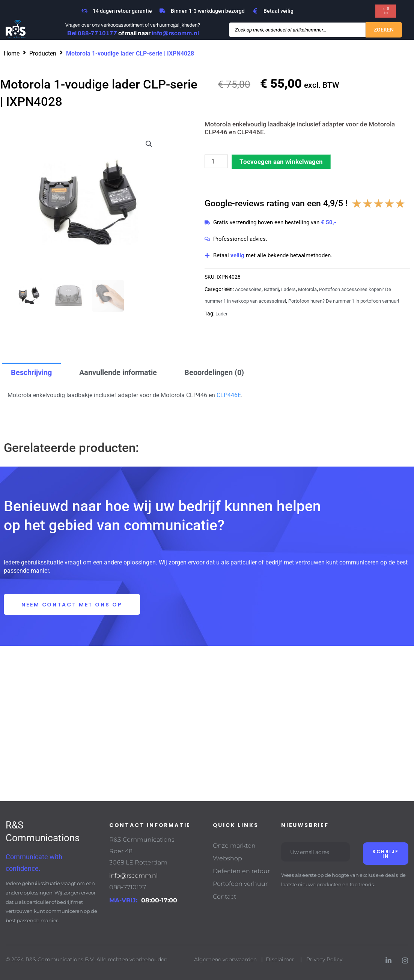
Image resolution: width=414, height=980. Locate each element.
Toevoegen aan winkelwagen (281, 162)
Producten (43, 53)
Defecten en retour (241, 871)
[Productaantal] (216, 161)
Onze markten (234, 846)
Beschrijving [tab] (31, 372)
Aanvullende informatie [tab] (118, 372)
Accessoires (249, 290)
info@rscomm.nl (133, 876)
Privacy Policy (325, 960)
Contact (224, 897)
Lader (222, 324)
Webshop (227, 859)
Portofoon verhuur (240, 884)
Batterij (273, 290)
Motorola (313, 290)
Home (12, 53)
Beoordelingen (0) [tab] (214, 372)
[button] (149, 144)
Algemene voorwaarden (225, 960)
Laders (292, 290)
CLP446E (229, 395)
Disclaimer (280, 960)
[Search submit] (384, 30)
